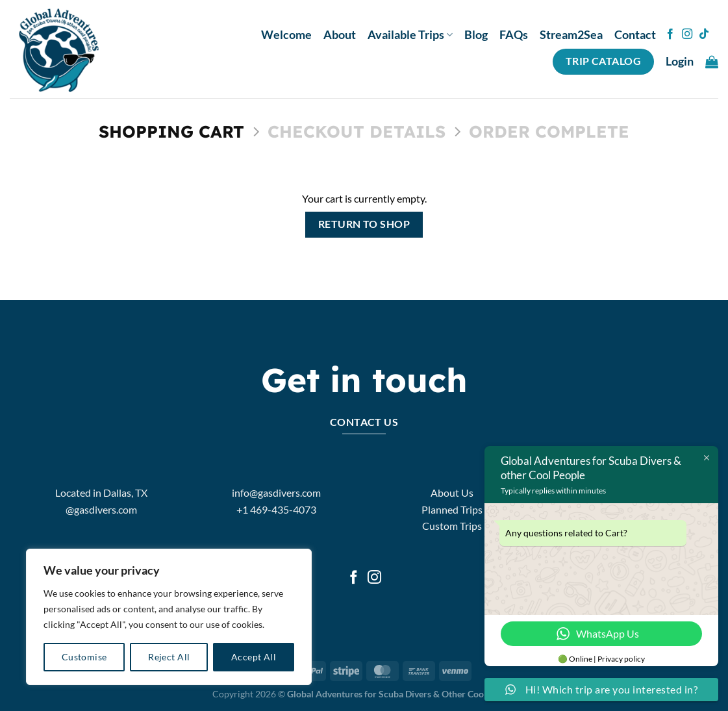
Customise (84, 657)
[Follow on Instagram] (687, 34)
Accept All (254, 657)
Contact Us (364, 422)
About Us (452, 493)
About (340, 35)
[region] (169, 617)
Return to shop (364, 224)
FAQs (514, 35)
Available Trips (410, 35)
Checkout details (357, 131)
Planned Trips (452, 509)
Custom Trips (452, 526)
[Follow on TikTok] (704, 34)
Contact (635, 35)
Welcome (286, 35)
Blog (476, 35)
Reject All (169, 657)
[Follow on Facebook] (670, 34)
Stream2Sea (571, 35)
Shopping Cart (171, 131)
